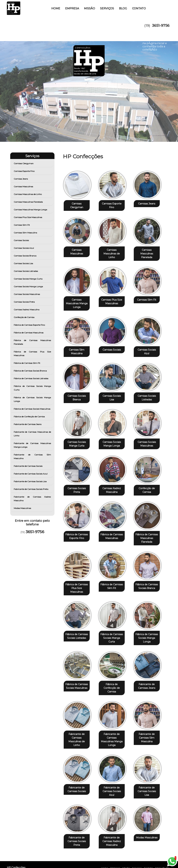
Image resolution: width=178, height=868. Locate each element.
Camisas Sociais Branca (25, 256)
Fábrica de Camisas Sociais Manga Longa (32, 399)
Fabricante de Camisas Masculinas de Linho (32, 434)
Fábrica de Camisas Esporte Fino (30, 325)
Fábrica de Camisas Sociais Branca (31, 371)
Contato (139, 8)
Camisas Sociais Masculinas (27, 294)
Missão (90, 8)
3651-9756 (161, 25)
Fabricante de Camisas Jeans (28, 424)
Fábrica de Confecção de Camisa (29, 417)
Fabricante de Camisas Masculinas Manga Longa (32, 445)
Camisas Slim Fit (22, 225)
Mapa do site (162, 851)
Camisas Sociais (22, 240)
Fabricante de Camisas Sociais (28, 466)
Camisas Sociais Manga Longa (29, 286)
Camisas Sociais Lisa (24, 263)
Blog (123, 8)
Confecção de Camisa (24, 317)
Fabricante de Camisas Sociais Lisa (30, 481)
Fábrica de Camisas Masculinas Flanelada (32, 342)
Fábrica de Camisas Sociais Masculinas (32, 409)
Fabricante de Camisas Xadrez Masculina (32, 499)
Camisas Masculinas (24, 186)
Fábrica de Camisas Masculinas (29, 333)
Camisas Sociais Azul (24, 248)
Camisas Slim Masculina (26, 233)
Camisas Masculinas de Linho (28, 194)
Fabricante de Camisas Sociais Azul (31, 474)
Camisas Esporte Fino (24, 171)
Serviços (107, 8)
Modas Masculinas (23, 508)
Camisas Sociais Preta (24, 302)
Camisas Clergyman (24, 163)
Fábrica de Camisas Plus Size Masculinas (32, 354)
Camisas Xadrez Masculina (27, 310)
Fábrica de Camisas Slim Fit (27, 363)
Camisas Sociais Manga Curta (28, 279)
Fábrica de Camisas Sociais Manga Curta (32, 388)
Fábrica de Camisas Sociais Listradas (31, 378)
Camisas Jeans (21, 179)
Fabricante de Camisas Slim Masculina (32, 456)
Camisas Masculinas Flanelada (28, 202)
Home (56, 8)
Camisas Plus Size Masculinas (28, 217)
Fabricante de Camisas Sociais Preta (31, 489)
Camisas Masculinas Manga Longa (31, 210)
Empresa (72, 8)
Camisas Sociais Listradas (26, 271)
